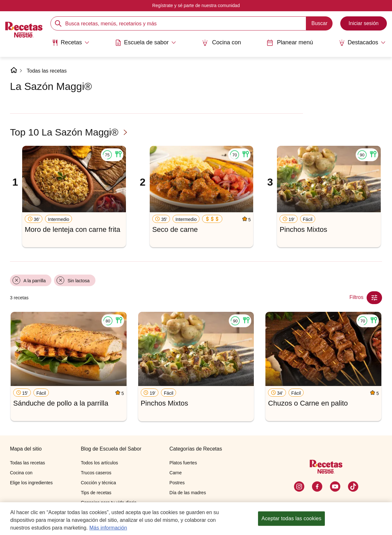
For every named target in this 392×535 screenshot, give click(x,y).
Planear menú (290, 43)
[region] (196, 519)
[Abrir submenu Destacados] (362, 43)
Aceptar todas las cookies (291, 518)
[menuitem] (71, 45)
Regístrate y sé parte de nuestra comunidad (196, 5)
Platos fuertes (183, 463)
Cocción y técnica (98, 483)
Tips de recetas (96, 493)
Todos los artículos (99, 463)
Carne (175, 473)
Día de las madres (188, 493)
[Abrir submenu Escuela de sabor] (146, 43)
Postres (177, 483)
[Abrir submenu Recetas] (71, 43)
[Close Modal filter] (374, 298)
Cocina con (221, 43)
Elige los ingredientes (31, 483)
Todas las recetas (47, 71)
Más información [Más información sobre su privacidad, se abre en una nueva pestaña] (108, 528)
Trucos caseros (96, 473)
